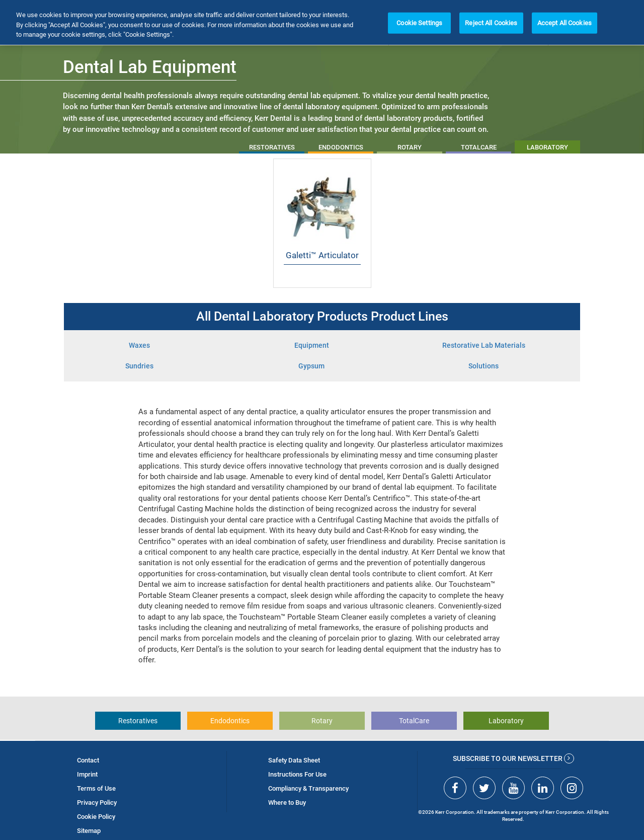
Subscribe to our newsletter (513, 758)
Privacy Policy (97, 803)
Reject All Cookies (491, 23)
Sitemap (89, 831)
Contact (88, 760)
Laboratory (506, 721)
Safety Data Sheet (294, 760)
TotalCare (414, 721)
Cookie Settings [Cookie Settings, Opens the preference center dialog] (419, 23)
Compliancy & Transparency (308, 788)
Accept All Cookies (565, 23)
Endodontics (230, 721)
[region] (322, 22)
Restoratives (138, 721)
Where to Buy (287, 803)
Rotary (322, 721)
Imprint (87, 774)
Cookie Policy (96, 817)
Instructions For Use (297, 774)
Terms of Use (96, 788)
